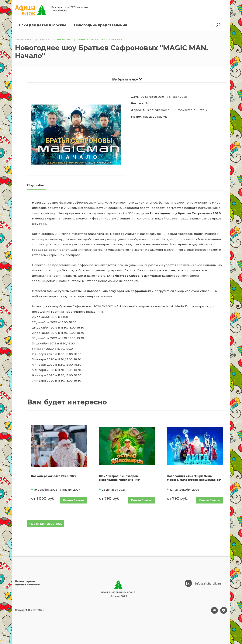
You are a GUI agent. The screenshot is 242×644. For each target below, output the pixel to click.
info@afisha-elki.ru (208, 584)
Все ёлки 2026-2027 (46, 524)
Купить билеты (74, 500)
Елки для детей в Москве (43, 25)
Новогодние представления (100, 25)
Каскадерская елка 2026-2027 (54, 476)
